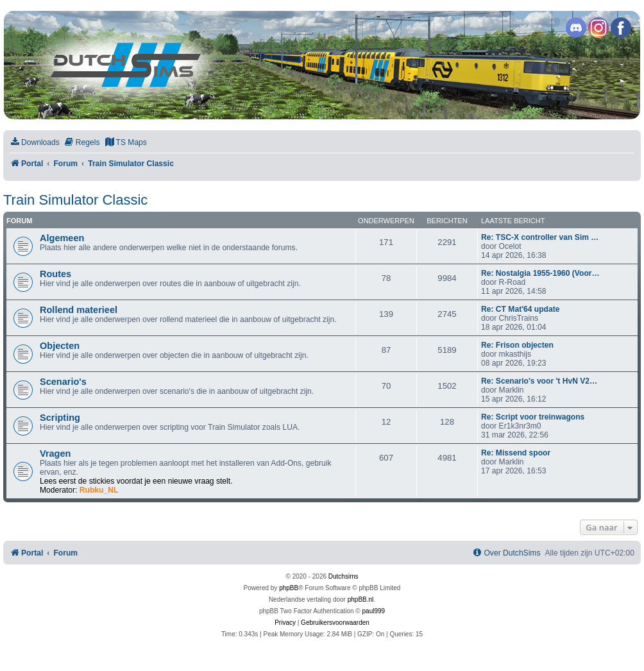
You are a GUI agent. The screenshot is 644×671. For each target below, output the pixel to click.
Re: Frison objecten (517, 345)
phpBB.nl (361, 599)
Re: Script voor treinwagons (533, 417)
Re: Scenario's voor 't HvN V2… (539, 381)
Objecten (60, 346)
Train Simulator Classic (75, 200)
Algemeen (62, 238)
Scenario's (63, 382)
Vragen (55, 454)
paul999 (374, 611)
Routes (55, 274)
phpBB (289, 588)
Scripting (60, 418)
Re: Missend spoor (516, 453)
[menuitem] (35, 143)
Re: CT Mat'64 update (521, 309)
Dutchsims (343, 576)
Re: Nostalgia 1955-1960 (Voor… (540, 273)
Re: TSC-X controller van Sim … (540, 237)
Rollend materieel (79, 310)
